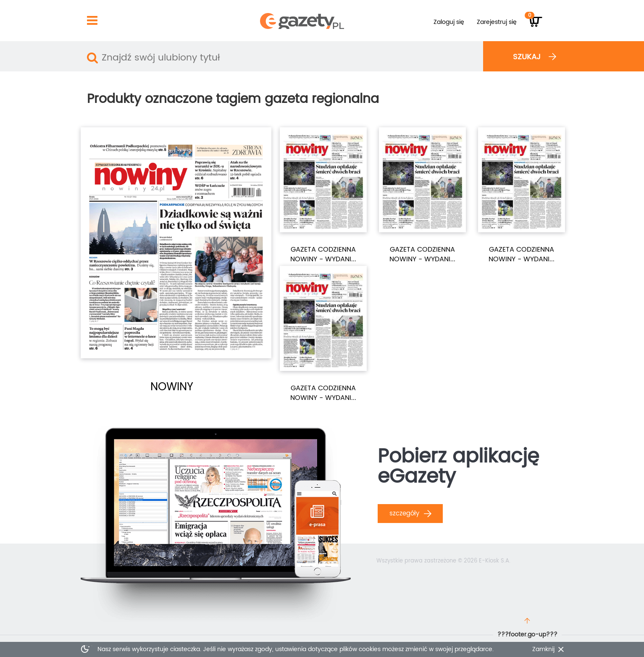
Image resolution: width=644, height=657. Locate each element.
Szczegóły (410, 514)
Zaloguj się (449, 22)
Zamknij (543, 649)
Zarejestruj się (497, 22)
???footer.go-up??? (527, 635)
